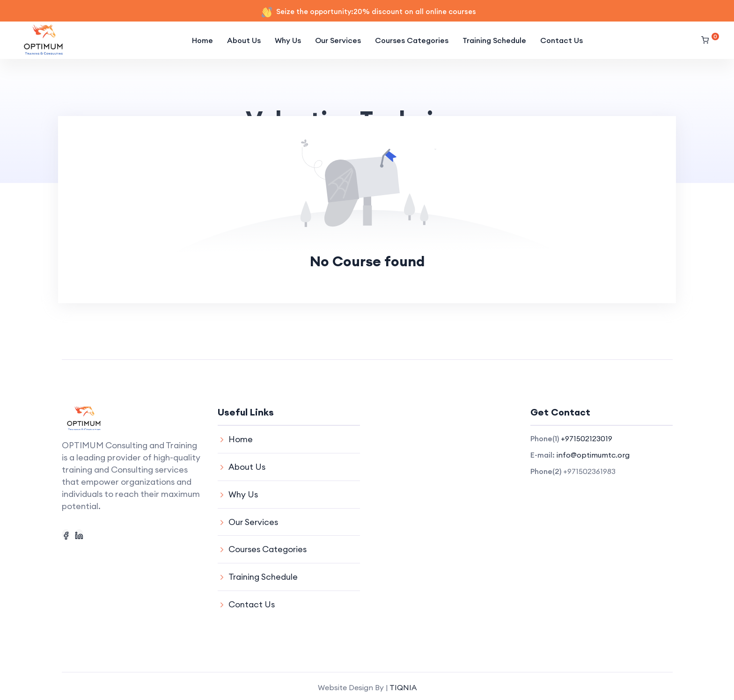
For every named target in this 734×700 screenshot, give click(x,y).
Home (202, 40)
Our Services (338, 40)
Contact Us (562, 40)
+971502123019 (587, 438)
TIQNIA (403, 685)
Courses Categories (412, 40)
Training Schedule (494, 40)
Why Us (288, 40)
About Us (244, 40)
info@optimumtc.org (593, 455)
